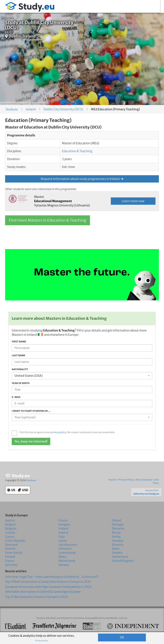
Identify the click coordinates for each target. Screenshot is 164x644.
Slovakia (118, 541)
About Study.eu (144, 480)
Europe (4, 103)
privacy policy (58, 432)
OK (122, 637)
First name (19, 342)
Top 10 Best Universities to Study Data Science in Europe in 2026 (48, 582)
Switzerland (120, 557)
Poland (117, 521)
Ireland (31, 109)
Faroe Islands (14, 553)
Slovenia (118, 545)
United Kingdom (123, 561)
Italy (61, 537)
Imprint (113, 480)
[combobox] (82, 376)
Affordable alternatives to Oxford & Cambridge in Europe (43, 592)
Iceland (63, 529)
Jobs (156, 480)
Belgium (11, 525)
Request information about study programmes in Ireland (82, 179)
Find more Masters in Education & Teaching (48, 220)
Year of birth (21, 383)
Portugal (118, 525)
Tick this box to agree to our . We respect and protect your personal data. (67, 432)
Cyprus (10, 537)
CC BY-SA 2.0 (29, 103)
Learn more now (133, 201)
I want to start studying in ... (31, 411)
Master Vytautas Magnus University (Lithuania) (62, 201)
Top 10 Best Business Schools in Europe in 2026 (37, 597)
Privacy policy (41, 641)
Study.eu (12, 109)
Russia (116, 533)
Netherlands (67, 561)
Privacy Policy (126, 480)
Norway (64, 565)
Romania (118, 529)
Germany (11, 565)
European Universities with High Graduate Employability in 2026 (48, 587)
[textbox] (81, 417)
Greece (63, 521)
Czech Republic (15, 541)
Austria (10, 521)
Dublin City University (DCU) (63, 109)
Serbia (116, 537)
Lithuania (65, 549)
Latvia (63, 541)
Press (156, 483)
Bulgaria (11, 529)
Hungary (64, 525)
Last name (18, 355)
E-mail (16, 397)
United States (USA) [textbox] (29, 376)
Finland (10, 557)
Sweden (117, 553)
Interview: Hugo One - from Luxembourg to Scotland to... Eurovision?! (52, 577)
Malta (62, 557)
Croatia (10, 533)
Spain (116, 549)
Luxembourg (67, 553)
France (10, 561)
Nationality (20, 369)
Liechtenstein (68, 545)
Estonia (10, 549)
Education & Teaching (77, 151)
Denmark (11, 545)
